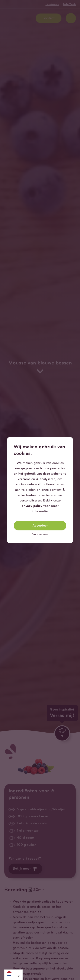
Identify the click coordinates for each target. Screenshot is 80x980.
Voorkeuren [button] (40, 534)
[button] (70, 440)
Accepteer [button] (40, 526)
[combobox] (13, 975)
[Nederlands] (13, 974)
